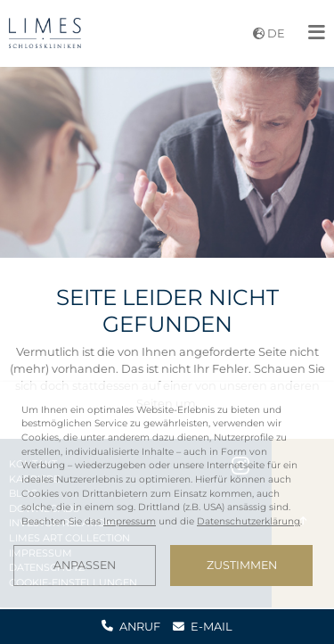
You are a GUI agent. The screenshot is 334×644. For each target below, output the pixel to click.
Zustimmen (242, 565)
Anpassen (85, 565)
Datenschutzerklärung (248, 521)
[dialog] (167, 495)
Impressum (130, 521)
